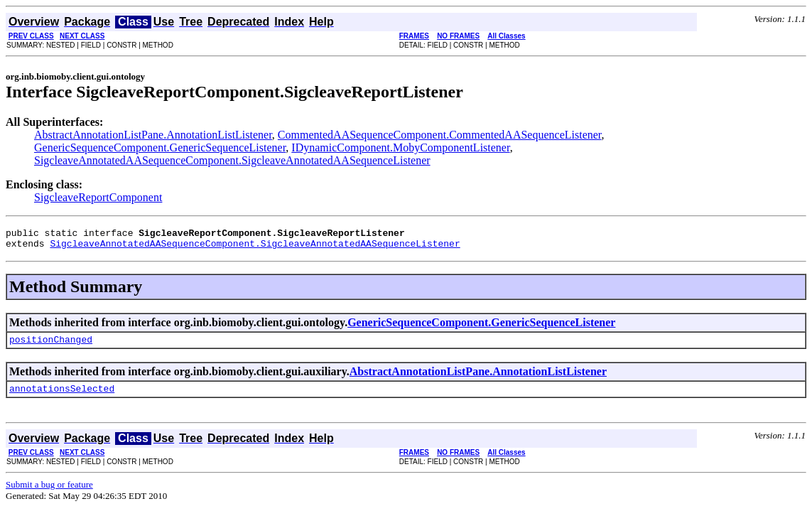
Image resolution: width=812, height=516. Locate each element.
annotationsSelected (62, 397)
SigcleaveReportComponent (98, 197)
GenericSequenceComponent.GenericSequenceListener (160, 147)
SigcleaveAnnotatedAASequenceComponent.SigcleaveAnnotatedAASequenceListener (232, 160)
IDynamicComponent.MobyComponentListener (400, 147)
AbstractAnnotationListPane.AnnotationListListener (153, 135)
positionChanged (51, 345)
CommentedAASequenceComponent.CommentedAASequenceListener (440, 135)
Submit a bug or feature (49, 493)
